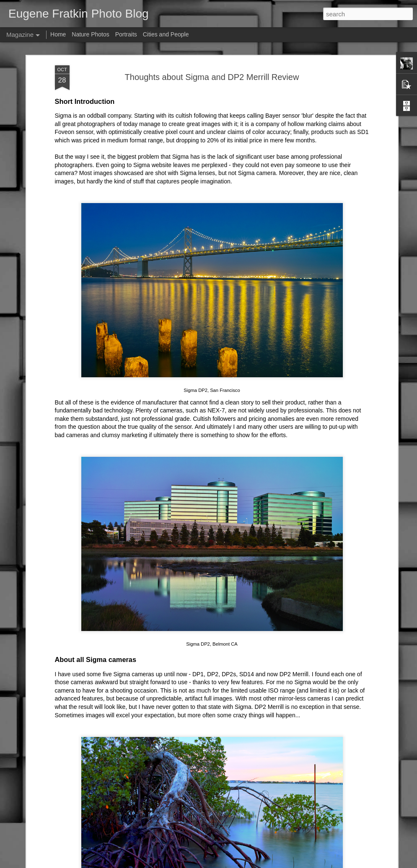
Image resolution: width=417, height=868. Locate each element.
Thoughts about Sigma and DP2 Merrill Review (212, 77)
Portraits (126, 34)
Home (58, 34)
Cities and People (166, 34)
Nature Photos (91, 34)
